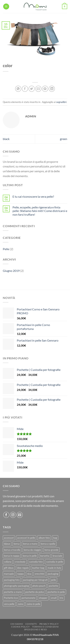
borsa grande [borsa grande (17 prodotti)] (51, 550)
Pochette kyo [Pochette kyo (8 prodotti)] (11, 598)
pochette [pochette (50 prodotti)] (53, 586)
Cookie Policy (21, 627)
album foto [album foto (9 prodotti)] (44, 538)
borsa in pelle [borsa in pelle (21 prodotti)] (30, 556)
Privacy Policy (49, 624)
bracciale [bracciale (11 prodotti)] (57, 556)
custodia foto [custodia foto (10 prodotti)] (36, 562)
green (64, 139)
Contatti (31, 624)
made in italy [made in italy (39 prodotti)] (54, 568)
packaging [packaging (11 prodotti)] (53, 574)
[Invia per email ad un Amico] (38, 89)
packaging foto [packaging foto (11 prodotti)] (12, 580)
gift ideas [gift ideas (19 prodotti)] (9, 568)
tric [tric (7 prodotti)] (62, 598)
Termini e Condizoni (45, 627)
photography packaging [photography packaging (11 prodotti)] (16, 586)
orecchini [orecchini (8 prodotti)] (39, 574)
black (6, 139)
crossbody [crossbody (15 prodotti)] (20, 562)
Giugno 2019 (11, 271)
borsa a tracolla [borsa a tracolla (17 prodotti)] (12, 550)
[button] (6, 7)
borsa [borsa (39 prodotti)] (17, 544)
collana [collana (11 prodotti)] (8, 562)
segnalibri (61, 102)
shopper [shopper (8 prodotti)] (43, 598)
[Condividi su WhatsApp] (18, 89)
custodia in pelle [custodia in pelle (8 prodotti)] (55, 562)
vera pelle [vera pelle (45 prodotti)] (9, 604)
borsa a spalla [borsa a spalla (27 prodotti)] (48, 544)
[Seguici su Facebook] (6, 515)
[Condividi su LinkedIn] (52, 89)
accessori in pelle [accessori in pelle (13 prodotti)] (26, 538)
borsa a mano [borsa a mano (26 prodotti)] (30, 544)
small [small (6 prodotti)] (54, 598)
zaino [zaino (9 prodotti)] (21, 604)
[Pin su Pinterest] (45, 89)
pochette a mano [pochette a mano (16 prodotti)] (13, 592)
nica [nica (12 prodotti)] (29, 574)
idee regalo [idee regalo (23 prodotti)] (23, 568)
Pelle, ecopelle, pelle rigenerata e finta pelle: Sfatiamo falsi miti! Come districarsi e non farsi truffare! (40, 211)
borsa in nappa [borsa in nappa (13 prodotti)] (12, 556)
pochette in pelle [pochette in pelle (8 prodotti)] (56, 592)
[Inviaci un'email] (20, 515)
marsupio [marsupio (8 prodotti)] (9, 574)
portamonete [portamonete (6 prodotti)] (28, 598)
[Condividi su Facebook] (25, 89)
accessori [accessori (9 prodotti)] (9, 538)
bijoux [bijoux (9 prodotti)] (7, 544)
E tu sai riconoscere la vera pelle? (33, 196)
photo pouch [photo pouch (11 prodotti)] (39, 586)
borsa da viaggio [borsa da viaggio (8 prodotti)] (32, 550)
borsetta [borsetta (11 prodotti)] (45, 556)
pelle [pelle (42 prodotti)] (53, 580)
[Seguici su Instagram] (13, 515)
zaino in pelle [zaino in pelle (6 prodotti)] (34, 604)
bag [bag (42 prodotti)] (55, 538)
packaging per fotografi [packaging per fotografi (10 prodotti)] (35, 580)
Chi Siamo (17, 624)
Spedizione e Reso (35, 629)
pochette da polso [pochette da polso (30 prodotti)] (35, 592)
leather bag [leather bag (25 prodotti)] (38, 568)
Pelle (6, 249)
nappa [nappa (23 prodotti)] (20, 574)
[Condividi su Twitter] (32, 89)
